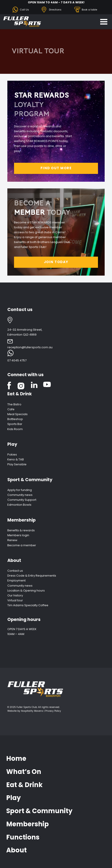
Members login (18, 535)
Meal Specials (17, 414)
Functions (23, 837)
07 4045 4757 (17, 360)
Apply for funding (20, 490)
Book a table (89, 10)
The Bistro (14, 404)
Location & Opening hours (26, 591)
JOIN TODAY (56, 262)
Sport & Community (30, 480)
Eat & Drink (20, 394)
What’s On (24, 772)
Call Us (24, 10)
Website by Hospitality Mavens (25, 711)
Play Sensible (17, 464)
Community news (20, 495)
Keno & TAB (16, 459)
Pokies (12, 455)
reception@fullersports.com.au (30, 347)
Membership (21, 520)
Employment (16, 580)
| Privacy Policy (52, 711)
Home (16, 759)
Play (12, 444)
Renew (12, 540)
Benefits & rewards (21, 530)
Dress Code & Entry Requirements (32, 576)
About (14, 560)
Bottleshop (15, 419)
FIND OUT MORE (56, 168)
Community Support (22, 500)
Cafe (11, 409)
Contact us (15, 571)
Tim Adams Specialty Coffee (28, 605)
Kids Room (15, 429)
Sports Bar (15, 424)
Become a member (22, 545)
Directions (55, 10)
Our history (15, 595)
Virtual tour (15, 600)
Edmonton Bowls (19, 505)
